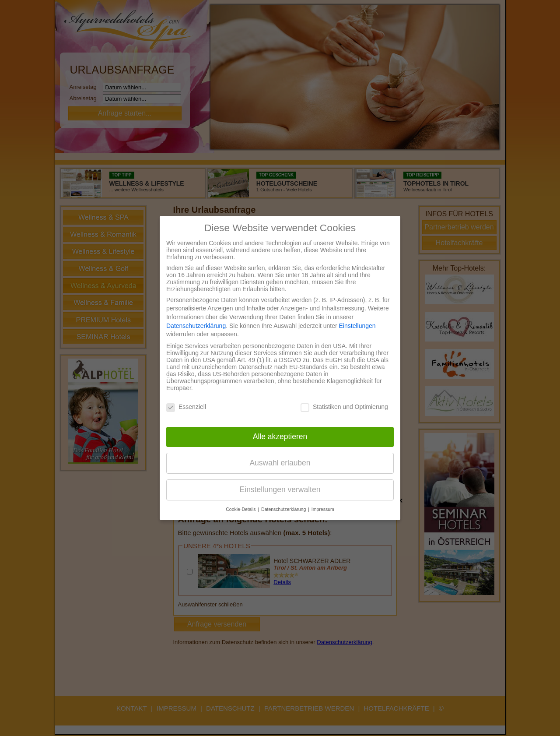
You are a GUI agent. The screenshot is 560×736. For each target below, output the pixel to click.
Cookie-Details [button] (241, 509)
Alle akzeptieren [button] (280, 437)
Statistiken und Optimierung (344, 407)
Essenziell (186, 407)
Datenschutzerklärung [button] (284, 509)
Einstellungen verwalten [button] (280, 489)
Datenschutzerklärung (196, 326)
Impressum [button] (323, 509)
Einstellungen (357, 326)
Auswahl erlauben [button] (280, 463)
